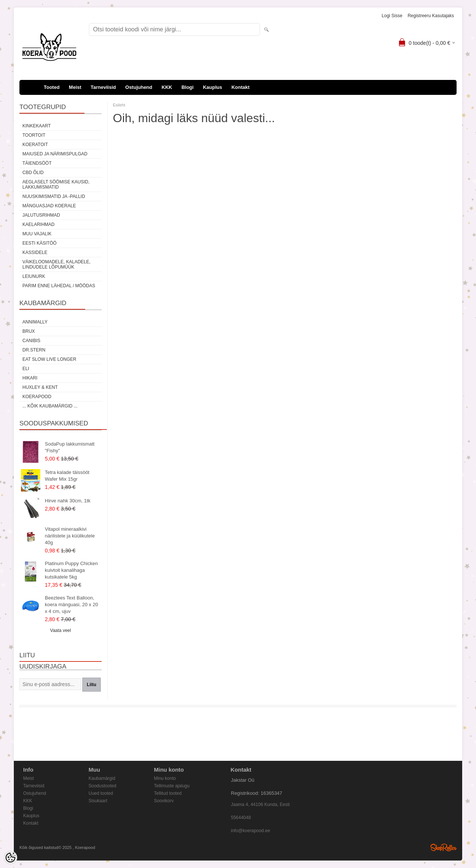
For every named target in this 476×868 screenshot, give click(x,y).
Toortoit (34, 135)
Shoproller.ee (443, 847)
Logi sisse (392, 16)
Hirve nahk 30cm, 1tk (68, 501)
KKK (167, 87)
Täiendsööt (37, 163)
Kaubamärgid (102, 778)
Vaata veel (61, 630)
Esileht (119, 105)
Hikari (30, 378)
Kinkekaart (37, 126)
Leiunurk (34, 276)
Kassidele (35, 252)
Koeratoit (35, 145)
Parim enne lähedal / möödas (59, 286)
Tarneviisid (103, 87)
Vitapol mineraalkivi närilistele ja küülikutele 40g (70, 536)
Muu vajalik (37, 234)
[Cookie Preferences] (10, 858)
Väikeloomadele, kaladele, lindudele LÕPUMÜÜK (56, 264)
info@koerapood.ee (251, 831)
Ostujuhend (139, 87)
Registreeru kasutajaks (431, 16)
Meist (75, 87)
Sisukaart (98, 801)
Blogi (188, 87)
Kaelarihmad (38, 224)
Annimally (35, 322)
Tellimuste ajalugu (172, 786)
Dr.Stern (34, 350)
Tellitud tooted (168, 793)
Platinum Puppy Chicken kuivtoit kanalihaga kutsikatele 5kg (71, 570)
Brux (29, 331)
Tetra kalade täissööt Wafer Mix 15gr (67, 476)
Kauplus (212, 87)
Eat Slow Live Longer (49, 359)
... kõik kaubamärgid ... (50, 406)
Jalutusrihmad (41, 215)
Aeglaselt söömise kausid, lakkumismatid (56, 185)
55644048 (241, 818)
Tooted (52, 87)
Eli (26, 369)
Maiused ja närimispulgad (55, 154)
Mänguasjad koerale (49, 206)
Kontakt (240, 87)
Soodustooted (102, 786)
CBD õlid (33, 173)
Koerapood (37, 397)
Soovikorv (164, 801)
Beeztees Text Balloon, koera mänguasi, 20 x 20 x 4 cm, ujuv (71, 604)
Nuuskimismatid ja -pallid (54, 196)
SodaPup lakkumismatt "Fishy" (70, 447)
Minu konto (165, 778)
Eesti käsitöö (39, 243)
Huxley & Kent (40, 387)
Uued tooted (101, 793)
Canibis (31, 341)
